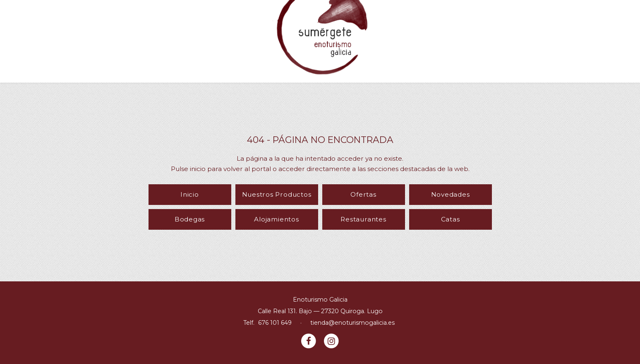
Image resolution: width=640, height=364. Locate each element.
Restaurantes (363, 219)
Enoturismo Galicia (320, 300)
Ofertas (363, 194)
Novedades (451, 194)
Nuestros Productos (277, 194)
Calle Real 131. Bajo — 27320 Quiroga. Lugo (320, 311)
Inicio (190, 194)
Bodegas (190, 219)
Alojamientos (276, 219)
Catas (451, 219)
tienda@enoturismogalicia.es (352, 323)
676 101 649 (275, 323)
